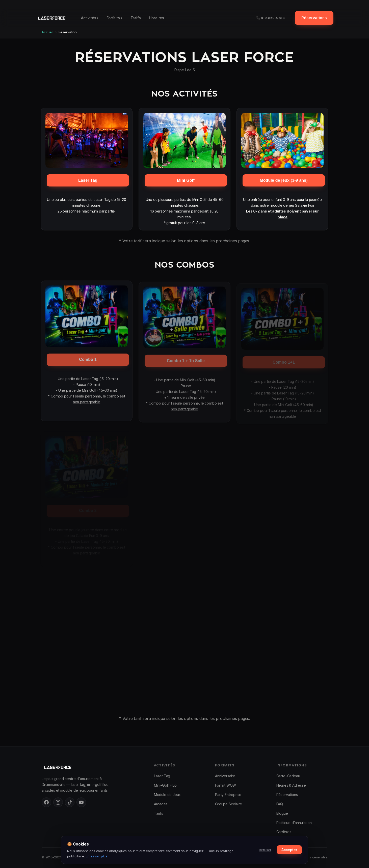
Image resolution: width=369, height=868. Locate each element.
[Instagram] (58, 802)
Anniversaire (225, 776)
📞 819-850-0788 (271, 18)
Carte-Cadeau (288, 776)
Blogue (282, 813)
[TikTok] (70, 802)
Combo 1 (88, 362)
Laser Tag (88, 180)
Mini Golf (186, 180)
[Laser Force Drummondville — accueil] (93, 767)
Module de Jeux (167, 795)
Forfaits (114, 18)
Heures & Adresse (291, 785)
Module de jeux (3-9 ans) (284, 180)
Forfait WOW (226, 785)
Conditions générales (311, 857)
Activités (90, 18)
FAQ (280, 804)
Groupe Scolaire (228, 804)
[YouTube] (81, 802)
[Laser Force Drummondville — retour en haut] (51, 18)
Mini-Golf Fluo (165, 785)
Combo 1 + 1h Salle (186, 363)
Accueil (47, 32)
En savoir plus (97, 856)
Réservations (314, 18)
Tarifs (136, 18)
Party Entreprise (228, 795)
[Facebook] (46, 802)
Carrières (284, 832)
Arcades (161, 804)
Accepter (289, 850)
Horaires (157, 18)
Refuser (265, 850)
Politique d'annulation (294, 823)
